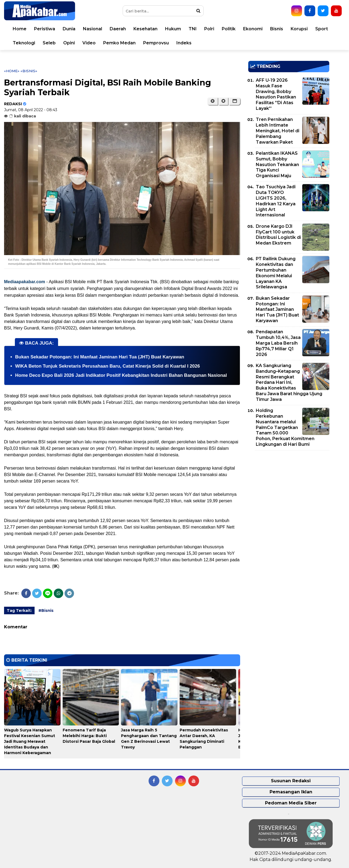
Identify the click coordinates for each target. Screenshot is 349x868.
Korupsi (299, 29)
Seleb (49, 43)
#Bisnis (46, 610)
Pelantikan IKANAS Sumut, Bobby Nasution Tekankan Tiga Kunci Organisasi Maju (277, 164)
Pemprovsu (156, 43)
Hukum (173, 29)
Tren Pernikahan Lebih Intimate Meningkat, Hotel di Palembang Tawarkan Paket (278, 131)
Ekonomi (253, 29)
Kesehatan (145, 29)
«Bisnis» (29, 71)
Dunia (69, 29)
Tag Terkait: (19, 610)
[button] (235, 101)
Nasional (93, 29)
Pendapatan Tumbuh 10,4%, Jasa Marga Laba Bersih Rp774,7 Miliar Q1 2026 (278, 343)
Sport (322, 29)
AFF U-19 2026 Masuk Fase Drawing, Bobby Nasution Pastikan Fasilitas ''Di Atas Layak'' (276, 94)
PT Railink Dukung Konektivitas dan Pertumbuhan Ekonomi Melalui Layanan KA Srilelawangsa (276, 273)
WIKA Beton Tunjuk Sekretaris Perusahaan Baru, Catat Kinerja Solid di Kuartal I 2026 (108, 366)
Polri (209, 29)
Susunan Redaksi (291, 781)
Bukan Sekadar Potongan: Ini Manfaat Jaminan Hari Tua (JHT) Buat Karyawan (100, 357)
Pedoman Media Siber (291, 803)
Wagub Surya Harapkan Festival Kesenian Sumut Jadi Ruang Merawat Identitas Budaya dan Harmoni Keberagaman (30, 741)
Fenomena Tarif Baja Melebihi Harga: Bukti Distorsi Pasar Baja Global (89, 736)
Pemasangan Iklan (291, 792)
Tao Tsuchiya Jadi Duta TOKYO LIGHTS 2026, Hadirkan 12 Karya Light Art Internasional (276, 201)
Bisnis (277, 29)
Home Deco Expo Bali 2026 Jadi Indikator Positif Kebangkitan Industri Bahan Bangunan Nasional (121, 375)
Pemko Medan (119, 43)
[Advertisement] (289, 492)
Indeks (184, 43)
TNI (193, 29)
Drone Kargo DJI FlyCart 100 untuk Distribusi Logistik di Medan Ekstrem (278, 235)
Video (89, 43)
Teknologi (24, 43)
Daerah (118, 29)
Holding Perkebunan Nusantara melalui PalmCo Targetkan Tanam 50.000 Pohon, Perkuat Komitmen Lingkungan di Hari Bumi (285, 427)
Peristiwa (45, 29)
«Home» (12, 71)
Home (20, 29)
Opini (69, 43)
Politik (229, 29)
